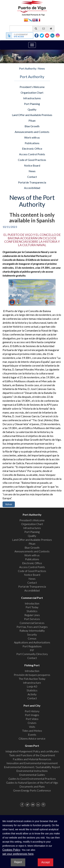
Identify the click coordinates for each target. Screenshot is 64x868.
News (41, 68)
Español (26, 20)
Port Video (32, 719)
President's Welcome (32, 87)
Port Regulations (32, 646)
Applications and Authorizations (32, 642)
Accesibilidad (32, 188)
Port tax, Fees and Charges (32, 627)
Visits (32, 727)
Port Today (32, 607)
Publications (32, 143)
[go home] (51, 29)
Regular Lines (32, 615)
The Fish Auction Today (32, 679)
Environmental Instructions (32, 771)
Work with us (32, 137)
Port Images (32, 715)
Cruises (32, 723)
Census (32, 638)
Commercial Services (32, 623)
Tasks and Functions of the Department (32, 755)
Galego (30, 20)
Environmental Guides (32, 775)
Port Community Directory (32, 654)
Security (32, 634)
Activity (32, 694)
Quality (32, 109)
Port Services (32, 619)
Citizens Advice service (32, 738)
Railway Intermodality (32, 631)
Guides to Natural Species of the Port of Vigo (32, 783)
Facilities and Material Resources (32, 759)
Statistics (32, 611)
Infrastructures (32, 98)
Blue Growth (32, 126)
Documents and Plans (32, 786)
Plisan (32, 120)
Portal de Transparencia (32, 182)
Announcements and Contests (32, 132)
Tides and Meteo (32, 731)
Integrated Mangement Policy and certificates (32, 751)
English (34, 20)
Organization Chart (32, 92)
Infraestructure (32, 683)
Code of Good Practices (32, 160)
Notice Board (32, 165)
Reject (18, 862)
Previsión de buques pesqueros (32, 675)
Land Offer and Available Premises (32, 115)
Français (38, 20)
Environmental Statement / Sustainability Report (32, 767)
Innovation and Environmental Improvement (32, 763)
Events (32, 735)
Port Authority (28, 68)
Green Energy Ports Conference (32, 790)
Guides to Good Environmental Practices (32, 779)
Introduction (32, 603)
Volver (9, 504)
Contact (32, 177)
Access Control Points (32, 154)
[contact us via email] (43, 29)
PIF (32, 650)
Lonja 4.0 (32, 686)
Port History (32, 711)
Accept (45, 862)
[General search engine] (24, 29)
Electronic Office (32, 149)
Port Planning (32, 104)
